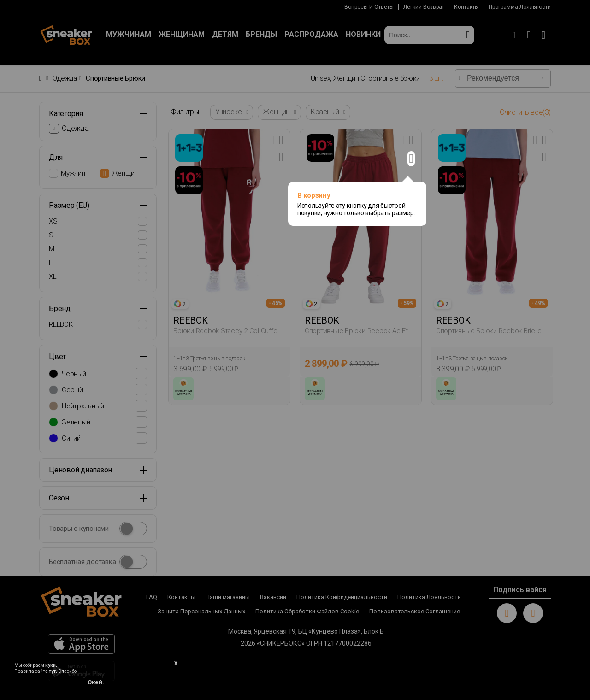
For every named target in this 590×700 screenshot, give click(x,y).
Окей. (96, 682)
